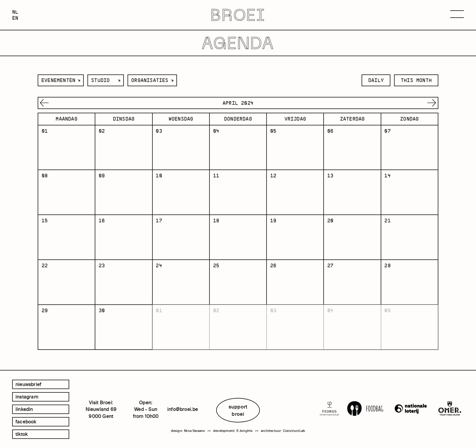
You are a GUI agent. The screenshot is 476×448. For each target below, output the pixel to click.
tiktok (22, 434)
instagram (27, 397)
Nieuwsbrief (28, 384)
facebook (26, 422)
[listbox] (61, 80)
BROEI (238, 15)
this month (416, 80)
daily (376, 80)
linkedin (24, 409)
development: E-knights (233, 431)
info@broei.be (183, 409)
